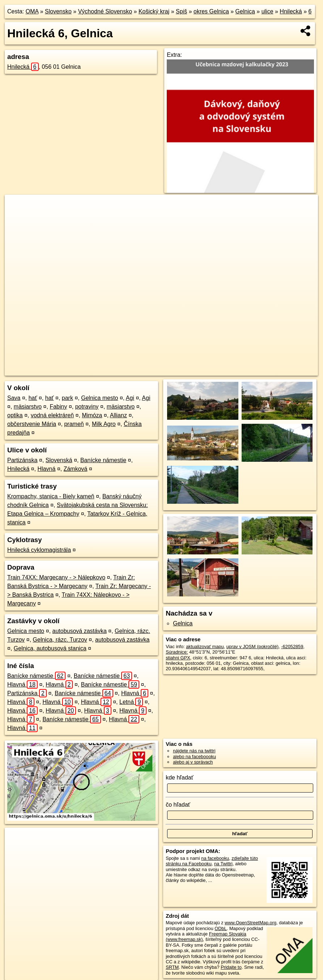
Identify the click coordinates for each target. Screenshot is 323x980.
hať (33, 398)
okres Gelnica (211, 11)
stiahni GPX (178, 658)
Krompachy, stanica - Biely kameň (51, 496)
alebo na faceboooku (194, 757)
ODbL (220, 928)
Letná (131, 702)
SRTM (172, 967)
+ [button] (17, 207)
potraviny (87, 407)
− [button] (17, 218)
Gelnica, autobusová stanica (50, 648)
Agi (130, 398)
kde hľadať (180, 778)
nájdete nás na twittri (194, 751)
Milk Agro (104, 424)
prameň (74, 424)
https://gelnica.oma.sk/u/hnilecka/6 (283, 370)
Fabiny (58, 407)
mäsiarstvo (28, 407)
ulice (267, 11)
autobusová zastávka (80, 631)
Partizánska (22, 460)
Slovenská (59, 460)
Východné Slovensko (105, 11)
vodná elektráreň (52, 415)
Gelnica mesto (99, 398)
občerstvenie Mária (32, 424)
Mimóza (92, 415)
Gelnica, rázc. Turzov (60, 640)
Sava (14, 398)
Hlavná (47, 469)
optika (15, 415)
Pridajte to (231, 967)
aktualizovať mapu (205, 647)
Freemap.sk (226, 370)
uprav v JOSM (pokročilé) (252, 647)
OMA (32, 11)
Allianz (118, 415)
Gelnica (245, 11)
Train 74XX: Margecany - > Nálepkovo (56, 577)
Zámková (76, 469)
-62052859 (292, 647)
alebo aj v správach (193, 762)
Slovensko (58, 11)
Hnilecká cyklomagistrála (39, 550)
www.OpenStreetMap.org (250, 923)
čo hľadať (178, 805)
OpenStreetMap (189, 370)
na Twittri (223, 864)
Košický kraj (154, 11)
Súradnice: (177, 652)
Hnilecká (291, 11)
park (67, 398)
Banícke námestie (103, 460)
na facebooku (215, 858)
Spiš (181, 11)
